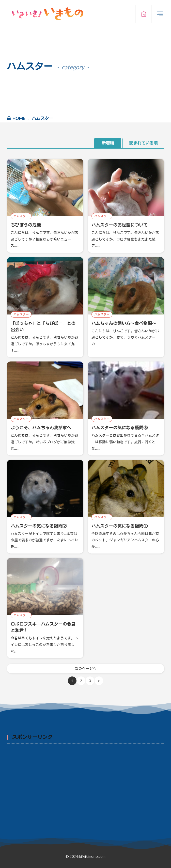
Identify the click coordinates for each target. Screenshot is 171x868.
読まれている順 (143, 143)
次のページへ (86, 669)
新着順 (107, 143)
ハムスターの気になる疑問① (120, 526)
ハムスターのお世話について (120, 225)
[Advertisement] (85, 785)
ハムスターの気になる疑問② (39, 526)
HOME (19, 118)
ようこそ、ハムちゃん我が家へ (41, 428)
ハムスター (21, 216)
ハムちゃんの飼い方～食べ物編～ (124, 323)
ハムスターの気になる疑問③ (120, 428)
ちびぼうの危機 (26, 225)
